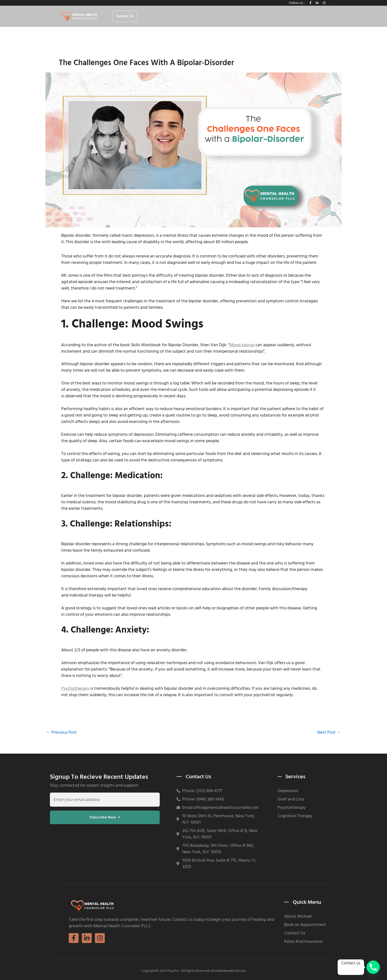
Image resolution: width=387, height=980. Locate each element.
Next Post (329, 733)
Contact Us (346, 933)
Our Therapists (208, 16)
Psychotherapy (75, 689)
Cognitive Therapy (245, 816)
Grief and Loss (241, 799)
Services (234, 16)
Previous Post (61, 733)
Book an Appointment (356, 925)
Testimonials (314, 16)
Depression (238, 791)
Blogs (293, 16)
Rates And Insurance (267, 16)
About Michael (179, 16)
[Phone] (373, 967)
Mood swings (242, 345)
